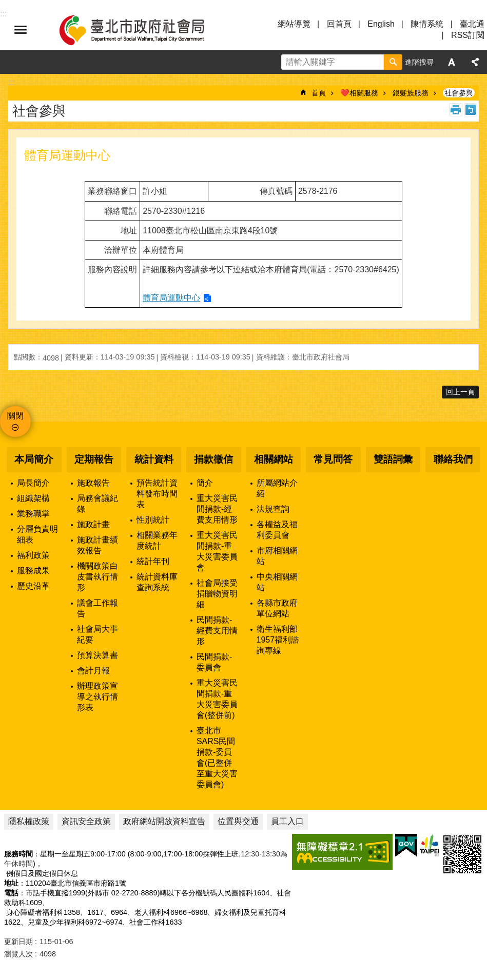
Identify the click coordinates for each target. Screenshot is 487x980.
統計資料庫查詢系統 (157, 582)
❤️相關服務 (359, 93)
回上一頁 (460, 392)
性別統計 (153, 520)
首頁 (319, 93)
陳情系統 (427, 24)
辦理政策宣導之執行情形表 (98, 697)
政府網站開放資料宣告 (164, 821)
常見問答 (333, 459)
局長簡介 (33, 483)
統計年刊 (153, 561)
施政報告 (93, 483)
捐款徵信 (213, 459)
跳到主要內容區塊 (5, 5)
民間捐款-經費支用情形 (217, 631)
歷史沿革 (33, 586)
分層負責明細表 (37, 534)
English (381, 24)
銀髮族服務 (411, 93)
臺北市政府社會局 (144, 30)
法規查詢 (273, 509)
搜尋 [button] (393, 62)
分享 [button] (475, 62)
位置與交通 (238, 821)
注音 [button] (471, 110)
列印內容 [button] (456, 110)
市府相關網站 (277, 556)
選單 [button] (21, 30)
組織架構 (33, 498)
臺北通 (472, 24)
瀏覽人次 (18, 954)
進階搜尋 (419, 62)
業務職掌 (33, 514)
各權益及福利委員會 (277, 530)
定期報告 (94, 459)
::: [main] (12, 82)
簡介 (205, 483)
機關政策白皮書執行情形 (98, 577)
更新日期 (18, 942)
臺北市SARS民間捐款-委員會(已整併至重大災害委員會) (217, 757)
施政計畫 (93, 524)
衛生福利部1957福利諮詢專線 (278, 640)
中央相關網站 (277, 582)
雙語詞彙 (393, 459)
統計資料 (154, 459)
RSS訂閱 (468, 35)
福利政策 (33, 555)
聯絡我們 (453, 459)
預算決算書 (98, 655)
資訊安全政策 (86, 821)
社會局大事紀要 (98, 634)
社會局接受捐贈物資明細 (217, 594)
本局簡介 (34, 459)
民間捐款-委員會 (214, 662)
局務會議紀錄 (98, 504)
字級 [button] (452, 62)
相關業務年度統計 (157, 541)
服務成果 (33, 571)
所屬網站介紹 (277, 488)
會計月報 (93, 671)
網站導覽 (294, 24)
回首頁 (339, 24)
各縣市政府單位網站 (277, 608)
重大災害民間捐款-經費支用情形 (217, 509)
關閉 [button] (15, 416)
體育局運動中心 (171, 298)
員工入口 (287, 821)
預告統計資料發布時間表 (157, 494)
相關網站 (274, 459)
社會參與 (459, 93)
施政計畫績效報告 (98, 545)
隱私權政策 (29, 821)
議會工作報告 (98, 608)
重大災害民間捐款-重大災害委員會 (217, 551)
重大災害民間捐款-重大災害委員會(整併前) (217, 699)
